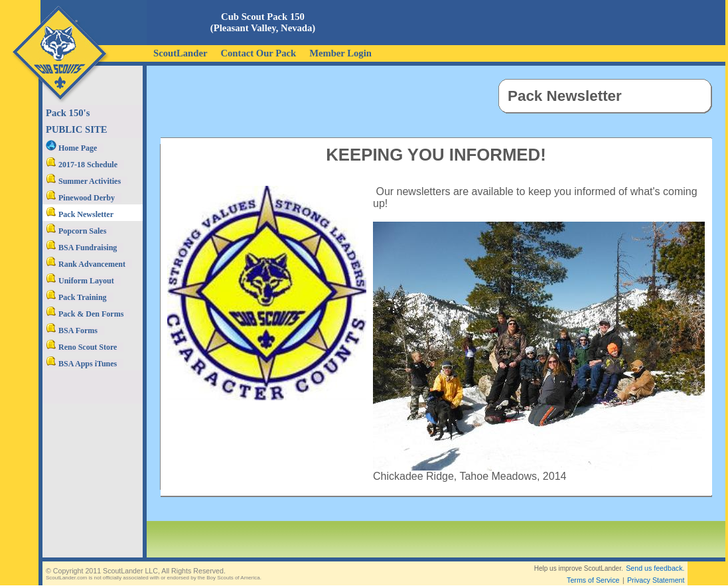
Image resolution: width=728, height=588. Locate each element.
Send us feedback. (655, 568)
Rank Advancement (86, 264)
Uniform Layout (80, 281)
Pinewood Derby (80, 198)
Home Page (71, 148)
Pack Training (76, 297)
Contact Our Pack (258, 53)
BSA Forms (72, 331)
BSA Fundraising (81, 248)
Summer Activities (83, 181)
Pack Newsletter (80, 214)
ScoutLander (180, 53)
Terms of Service (593, 580)
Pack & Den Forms (85, 314)
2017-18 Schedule (82, 165)
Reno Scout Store (81, 347)
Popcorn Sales (76, 231)
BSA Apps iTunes (81, 364)
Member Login (340, 53)
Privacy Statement (656, 580)
